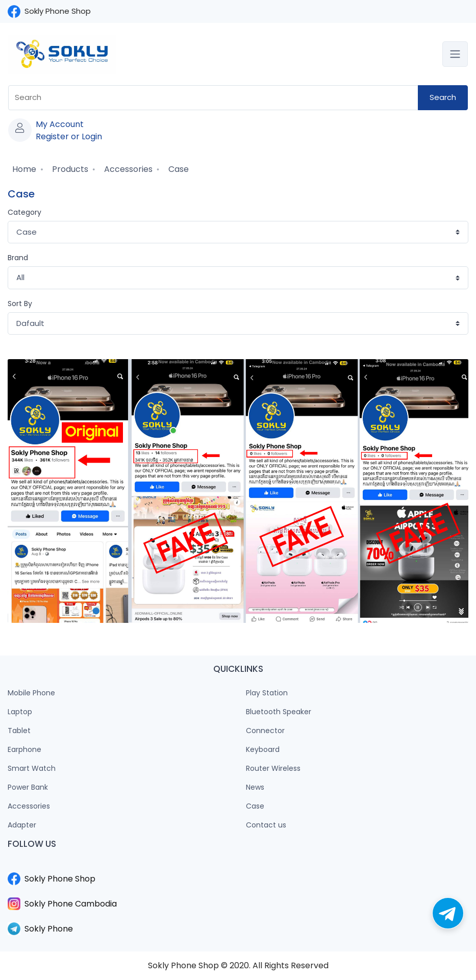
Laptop (20, 712)
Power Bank (28, 787)
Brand (18, 258)
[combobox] (213, 98)
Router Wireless (273, 768)
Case (178, 169)
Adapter (22, 825)
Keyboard (263, 749)
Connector (265, 731)
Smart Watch (32, 768)
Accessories (127, 169)
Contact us (266, 825)
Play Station (267, 693)
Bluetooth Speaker (279, 712)
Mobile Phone (31, 693)
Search (443, 97)
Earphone (24, 749)
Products (69, 169)
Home (23, 169)
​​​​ (238, 866)
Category (24, 212)
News (255, 787)
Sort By (20, 304)
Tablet (19, 731)
